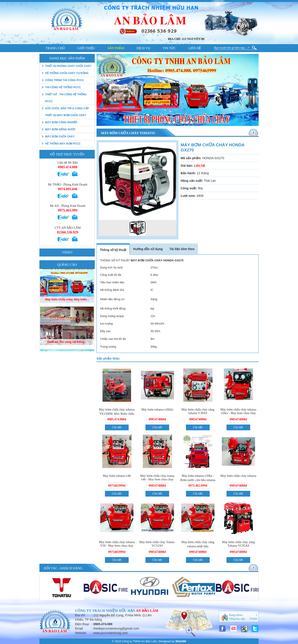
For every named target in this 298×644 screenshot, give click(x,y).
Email (79, 628)
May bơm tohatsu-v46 (117, 476)
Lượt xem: (188, 196)
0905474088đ (157, 419)
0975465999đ (117, 486)
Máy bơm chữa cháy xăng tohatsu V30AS (198, 411)
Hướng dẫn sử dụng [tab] (148, 249)
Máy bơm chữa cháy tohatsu (238, 476)
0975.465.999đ (198, 486)
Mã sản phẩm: (191, 158)
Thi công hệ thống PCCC (63, 87)
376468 (253, 619)
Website (81, 633)
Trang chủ (55, 48)
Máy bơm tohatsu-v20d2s (157, 410)
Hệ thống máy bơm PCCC (63, 144)
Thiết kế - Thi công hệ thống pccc (66, 98)
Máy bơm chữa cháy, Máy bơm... (67, 305)
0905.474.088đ (117, 419)
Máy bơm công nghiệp (61, 122)
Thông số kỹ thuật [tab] (113, 250)
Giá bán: (187, 166)
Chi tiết (117, 427)
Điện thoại (82, 624)
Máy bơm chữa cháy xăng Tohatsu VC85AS (238, 544)
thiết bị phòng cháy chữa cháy (68, 66)
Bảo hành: (188, 173)
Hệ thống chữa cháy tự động (67, 73)
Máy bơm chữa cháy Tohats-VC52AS (157, 544)
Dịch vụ (143, 48)
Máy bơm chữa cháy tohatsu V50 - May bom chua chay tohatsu (117, 546)
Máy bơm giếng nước (60, 129)
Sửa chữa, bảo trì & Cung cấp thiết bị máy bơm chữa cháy (67, 112)
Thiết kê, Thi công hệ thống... (67, 347)
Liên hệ (194, 48)
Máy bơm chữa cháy (60, 137)
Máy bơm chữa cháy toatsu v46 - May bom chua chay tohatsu (157, 479)
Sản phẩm (116, 48)
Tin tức (169, 48)
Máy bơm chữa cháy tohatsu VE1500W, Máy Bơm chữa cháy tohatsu (117, 413)
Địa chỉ (80, 615)
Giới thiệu (86, 48)
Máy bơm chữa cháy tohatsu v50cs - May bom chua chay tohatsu (238, 413)
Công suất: (189, 188)
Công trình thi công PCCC (65, 80)
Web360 (181, 641)
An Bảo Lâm (147, 611)
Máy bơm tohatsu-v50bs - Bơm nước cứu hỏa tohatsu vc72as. (198, 480)
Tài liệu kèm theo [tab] (182, 249)
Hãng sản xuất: (192, 181)
